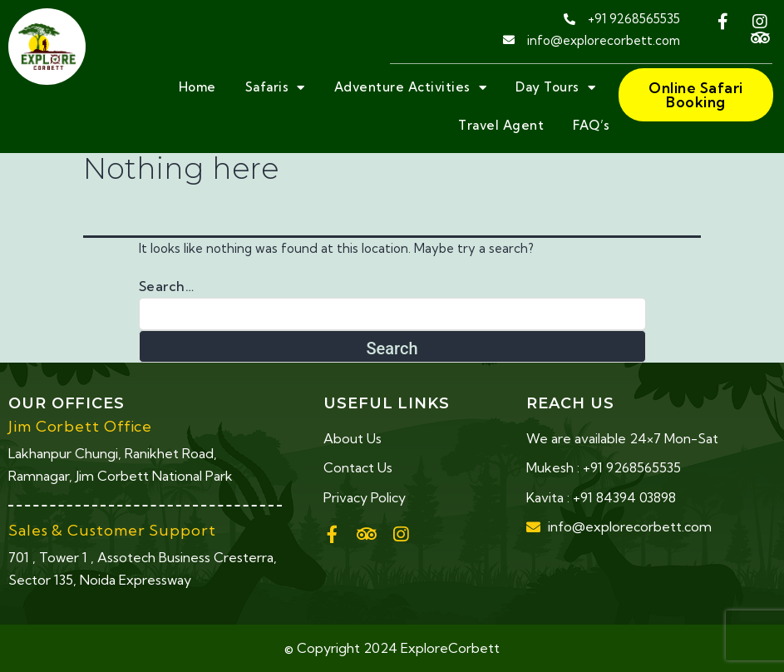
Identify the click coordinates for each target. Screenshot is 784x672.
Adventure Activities (411, 88)
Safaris (275, 88)
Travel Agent (501, 125)
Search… (167, 286)
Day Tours (555, 88)
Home (197, 87)
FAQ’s (592, 125)
